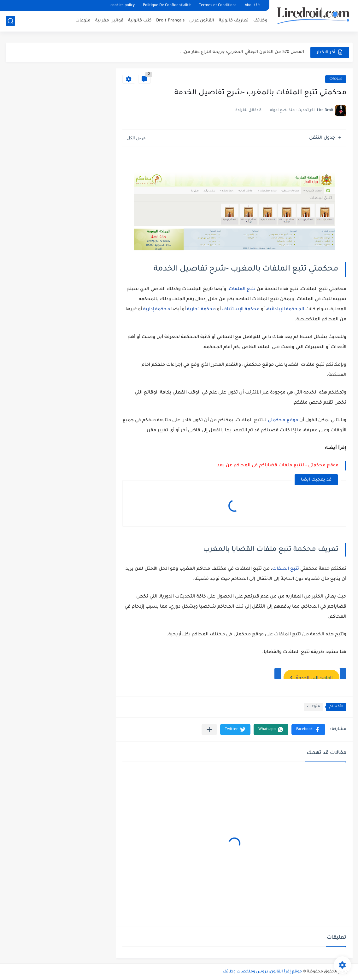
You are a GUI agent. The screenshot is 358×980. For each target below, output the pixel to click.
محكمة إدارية (157, 310)
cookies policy (123, 6)
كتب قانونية (140, 21)
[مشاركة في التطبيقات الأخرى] (209, 729)
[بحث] (10, 21)
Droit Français (170, 21)
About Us (253, 6)
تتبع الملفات (243, 289)
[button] (308, 729)
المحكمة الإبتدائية (286, 310)
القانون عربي (202, 21)
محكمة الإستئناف (241, 310)
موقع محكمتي (283, 421)
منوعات (83, 21)
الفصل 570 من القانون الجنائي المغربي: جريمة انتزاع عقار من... (242, 52)
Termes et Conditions (218, 6)
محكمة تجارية (201, 310)
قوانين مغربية (109, 21)
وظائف (260, 21)
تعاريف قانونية (234, 21)
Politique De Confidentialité (167, 6)
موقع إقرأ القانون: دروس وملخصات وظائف (262, 972)
